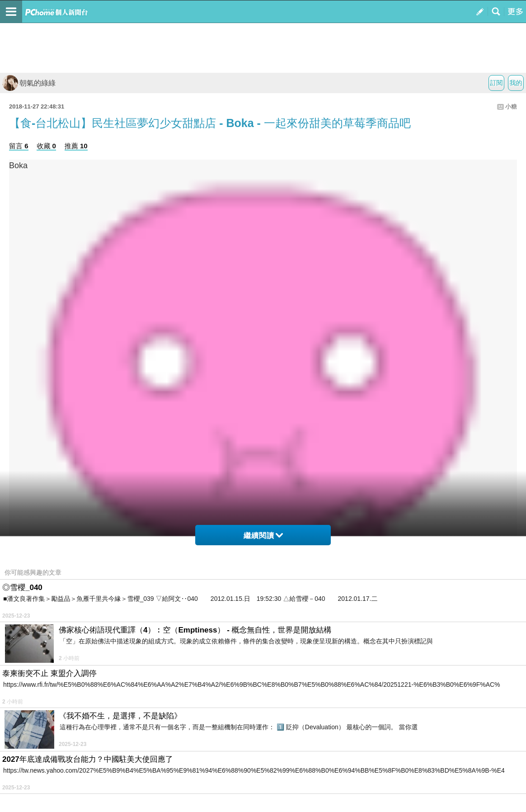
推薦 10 (76, 146)
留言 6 (19, 146)
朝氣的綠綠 (29, 83)
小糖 (511, 106)
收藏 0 (46, 146)
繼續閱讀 (263, 536)
